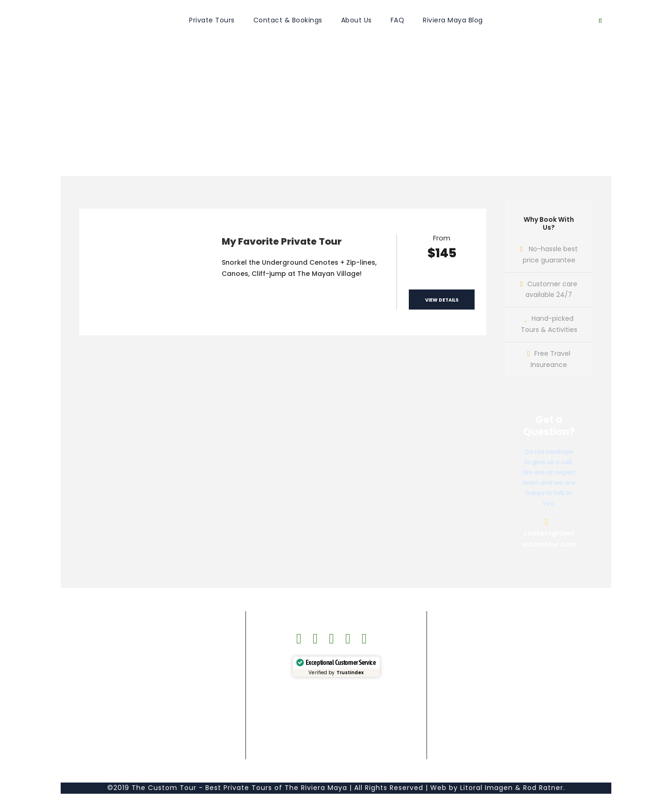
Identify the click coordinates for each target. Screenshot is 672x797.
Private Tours (212, 20)
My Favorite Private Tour (282, 241)
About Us (357, 20)
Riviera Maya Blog (453, 20)
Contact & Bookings (288, 20)
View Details (442, 300)
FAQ (398, 20)
